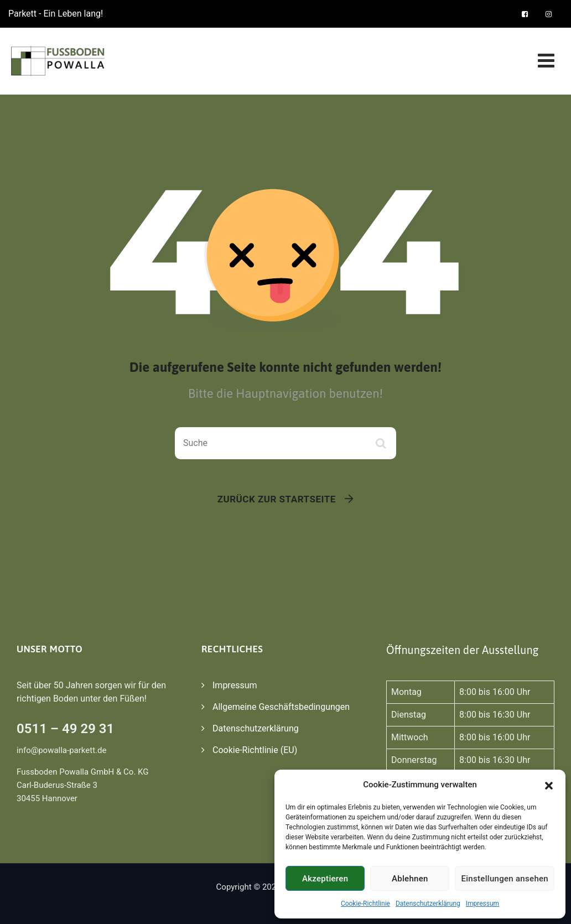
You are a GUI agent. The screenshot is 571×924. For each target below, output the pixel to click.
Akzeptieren (325, 879)
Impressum (482, 904)
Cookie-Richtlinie (365, 904)
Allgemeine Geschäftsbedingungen (281, 707)
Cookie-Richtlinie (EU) (255, 750)
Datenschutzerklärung (428, 904)
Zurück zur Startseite (277, 499)
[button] (549, 785)
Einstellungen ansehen (505, 879)
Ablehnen (410, 879)
